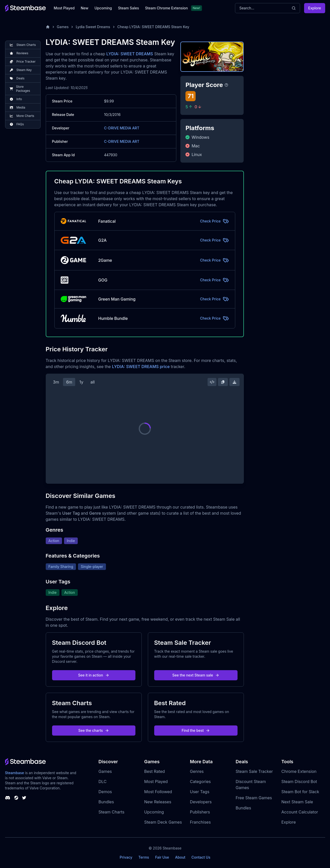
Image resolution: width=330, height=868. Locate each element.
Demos (105, 792)
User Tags (200, 792)
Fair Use (162, 857)
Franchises (200, 822)
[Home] (48, 27)
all (93, 382)
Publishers (200, 812)
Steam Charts (112, 812)
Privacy (126, 857)
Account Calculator (300, 812)
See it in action (93, 675)
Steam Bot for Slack (300, 792)
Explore (315, 8)
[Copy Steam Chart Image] (223, 382)
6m (69, 382)
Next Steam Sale (297, 802)
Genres (197, 771)
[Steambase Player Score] (226, 85)
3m (56, 382)
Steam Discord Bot (299, 782)
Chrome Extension (299, 771)
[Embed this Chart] (212, 382)
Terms (144, 857)
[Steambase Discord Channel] (8, 798)
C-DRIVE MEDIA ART (122, 128)
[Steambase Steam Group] (16, 798)
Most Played (64, 8)
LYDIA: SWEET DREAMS (130, 54)
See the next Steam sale (196, 675)
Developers (201, 802)
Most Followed (158, 792)
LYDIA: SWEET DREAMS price (141, 367)
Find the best (196, 730)
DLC (103, 782)
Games (63, 27)
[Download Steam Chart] (234, 382)
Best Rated (155, 771)
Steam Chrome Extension (167, 8)
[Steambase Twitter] (24, 798)
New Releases (158, 802)
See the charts (94, 730)
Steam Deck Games (163, 822)
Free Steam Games (254, 798)
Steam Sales (129, 8)
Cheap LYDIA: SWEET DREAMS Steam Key (153, 27)
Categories (200, 782)
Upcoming (103, 8)
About (180, 857)
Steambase (15, 773)
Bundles (106, 802)
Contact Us (201, 857)
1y (81, 382)
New (85, 8)
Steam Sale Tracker (254, 771)
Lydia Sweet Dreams (93, 27)
